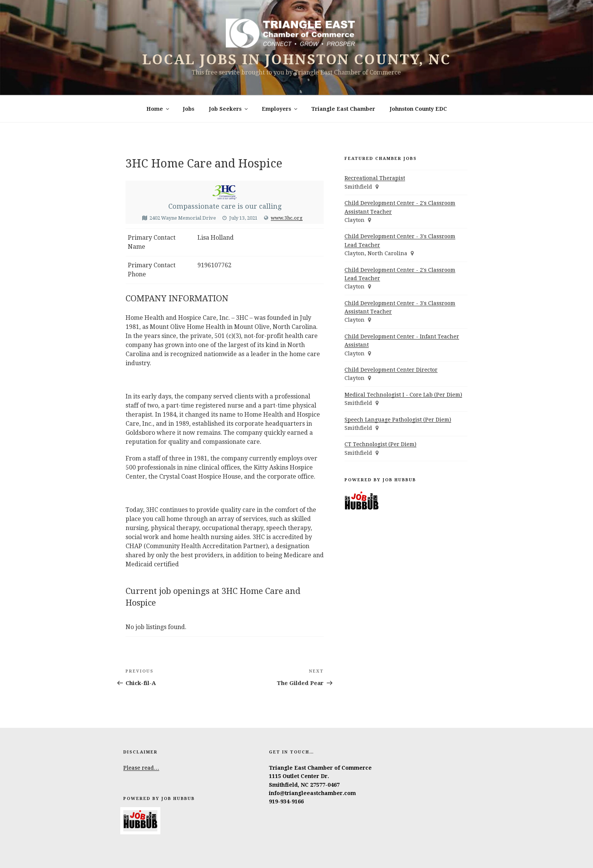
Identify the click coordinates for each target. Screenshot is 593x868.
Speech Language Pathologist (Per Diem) (398, 420)
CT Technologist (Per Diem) (380, 444)
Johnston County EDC (418, 109)
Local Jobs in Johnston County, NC (296, 60)
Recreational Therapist (375, 178)
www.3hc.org (287, 218)
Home (158, 109)
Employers (280, 109)
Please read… (141, 768)
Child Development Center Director (391, 370)
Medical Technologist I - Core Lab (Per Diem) (403, 395)
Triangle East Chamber (343, 109)
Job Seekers (229, 109)
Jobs (189, 109)
